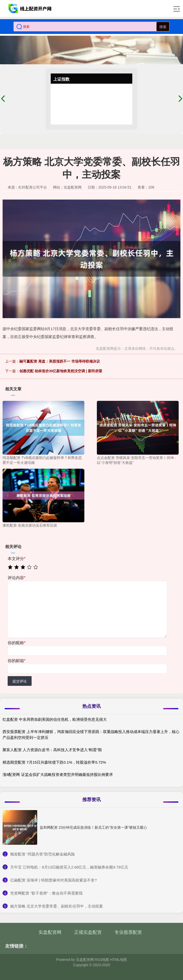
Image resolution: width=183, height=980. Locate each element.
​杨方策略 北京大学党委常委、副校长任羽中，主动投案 (57, 906)
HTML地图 (119, 960)
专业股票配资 (128, 932)
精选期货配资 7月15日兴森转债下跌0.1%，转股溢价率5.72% (54, 762)
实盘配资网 (50, 932)
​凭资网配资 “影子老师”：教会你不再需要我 (46, 893)
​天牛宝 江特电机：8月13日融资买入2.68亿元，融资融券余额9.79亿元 (69, 867)
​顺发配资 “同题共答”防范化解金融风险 (43, 854)
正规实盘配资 (88, 932)
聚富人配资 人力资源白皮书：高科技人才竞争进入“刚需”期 (52, 750)
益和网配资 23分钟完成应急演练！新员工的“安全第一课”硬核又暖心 (93, 827)
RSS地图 (102, 960)
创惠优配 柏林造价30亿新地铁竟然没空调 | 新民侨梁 (61, 371)
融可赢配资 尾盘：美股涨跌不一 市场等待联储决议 (60, 361)
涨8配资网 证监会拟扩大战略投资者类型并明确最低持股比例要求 (58, 774)
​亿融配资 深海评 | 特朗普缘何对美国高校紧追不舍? (54, 880)
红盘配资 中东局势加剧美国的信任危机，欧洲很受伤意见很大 (55, 719)
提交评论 (20, 681)
